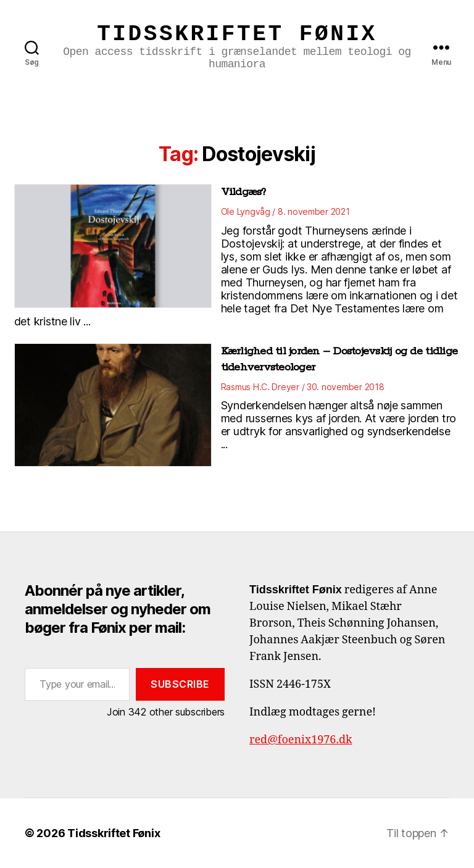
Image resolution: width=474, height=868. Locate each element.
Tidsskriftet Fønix (237, 35)
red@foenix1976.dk (301, 740)
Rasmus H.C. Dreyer (260, 387)
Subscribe (180, 684)
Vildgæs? (243, 192)
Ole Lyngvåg (246, 211)
